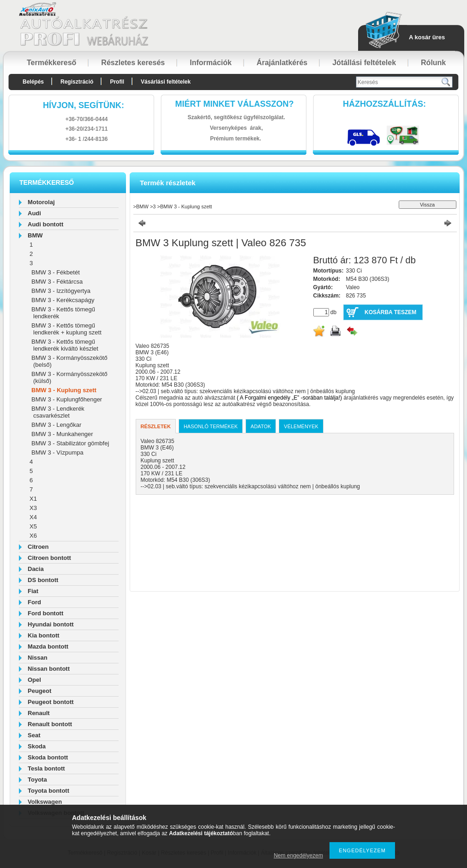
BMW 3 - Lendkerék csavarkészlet (58, 412)
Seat (34, 735)
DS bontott (43, 580)
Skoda (37, 746)
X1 (33, 499)
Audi (34, 213)
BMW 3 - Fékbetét (56, 272)
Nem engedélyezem (298, 856)
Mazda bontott (48, 646)
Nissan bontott (49, 669)
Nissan (38, 658)
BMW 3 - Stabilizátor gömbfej (70, 443)
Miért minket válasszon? (235, 104)
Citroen (38, 547)
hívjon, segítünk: (84, 105)
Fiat (33, 591)
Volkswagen (45, 802)
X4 (33, 517)
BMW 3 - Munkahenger (62, 434)
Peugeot (39, 691)
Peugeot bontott (51, 702)
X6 (33, 536)
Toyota (37, 780)
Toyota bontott (48, 791)
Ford (34, 602)
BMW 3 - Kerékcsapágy (63, 300)
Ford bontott (45, 613)
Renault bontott (50, 724)
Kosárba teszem (390, 312)
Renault (39, 713)
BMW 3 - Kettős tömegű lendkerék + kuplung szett (66, 329)
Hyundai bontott (51, 624)
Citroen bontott (49, 558)
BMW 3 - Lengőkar (56, 425)
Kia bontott (44, 635)
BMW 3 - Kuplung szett (64, 390)
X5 (33, 526)
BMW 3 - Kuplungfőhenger (67, 399)
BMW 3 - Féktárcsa (57, 282)
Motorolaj (41, 202)
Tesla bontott (46, 768)
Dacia (36, 569)
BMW (35, 235)
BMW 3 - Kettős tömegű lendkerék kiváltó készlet (65, 345)
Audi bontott (45, 224)
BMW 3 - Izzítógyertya (61, 291)
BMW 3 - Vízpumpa (57, 452)
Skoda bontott (48, 757)
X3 (33, 508)
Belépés (33, 82)
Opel (34, 680)
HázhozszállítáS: (384, 104)
